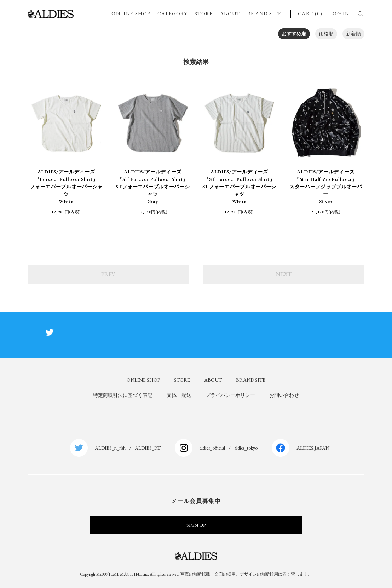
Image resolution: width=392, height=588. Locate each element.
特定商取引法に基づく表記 (123, 395)
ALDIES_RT (148, 448)
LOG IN (339, 13)
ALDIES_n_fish (110, 448)
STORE (204, 13)
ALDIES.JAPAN (313, 448)
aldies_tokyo (246, 448)
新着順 (353, 34)
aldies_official (212, 448)
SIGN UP (196, 525)
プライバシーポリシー (230, 395)
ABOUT (230, 13)
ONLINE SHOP (131, 13)
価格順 (326, 34)
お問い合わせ (284, 395)
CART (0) (310, 13)
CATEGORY (172, 13)
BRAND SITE (264, 13)
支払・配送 (179, 395)
